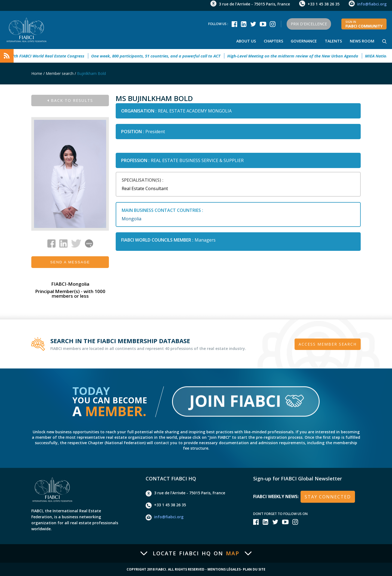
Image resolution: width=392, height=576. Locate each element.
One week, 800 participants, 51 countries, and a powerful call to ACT (162, 56)
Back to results (70, 100)
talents (333, 41)
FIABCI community (364, 24)
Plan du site (254, 569)
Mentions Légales (224, 569)
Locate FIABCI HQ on (196, 553)
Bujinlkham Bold (91, 73)
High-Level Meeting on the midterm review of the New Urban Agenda (299, 56)
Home (37, 73)
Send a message (70, 262)
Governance (304, 41)
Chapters (273, 41)
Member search (60, 73)
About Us (245, 41)
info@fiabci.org (372, 4)
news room (362, 41)
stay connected (328, 496)
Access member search (328, 344)
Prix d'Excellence (308, 24)
